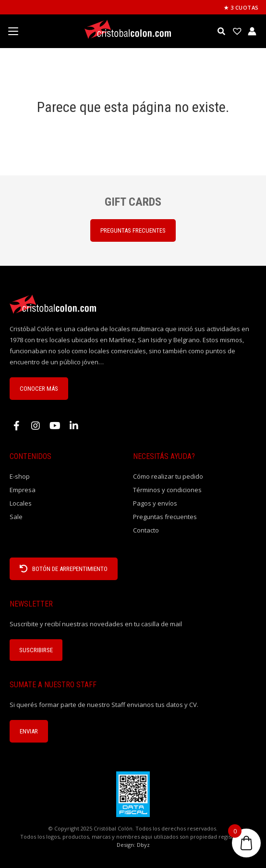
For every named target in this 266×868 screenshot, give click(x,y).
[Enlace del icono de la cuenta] (252, 31)
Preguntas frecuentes (165, 517)
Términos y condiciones (167, 490)
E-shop (20, 476)
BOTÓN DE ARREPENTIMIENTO (64, 569)
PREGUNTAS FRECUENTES (133, 230)
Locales (21, 503)
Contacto (146, 530)
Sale (16, 517)
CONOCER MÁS (39, 389)
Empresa (23, 490)
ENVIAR (29, 731)
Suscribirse (36, 650)
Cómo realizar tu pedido (168, 476)
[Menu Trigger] (13, 31)
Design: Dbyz (133, 845)
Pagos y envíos (155, 503)
